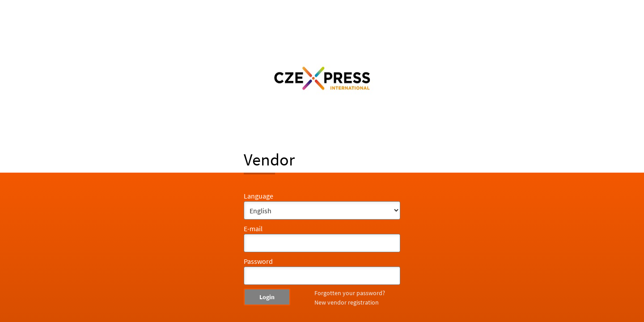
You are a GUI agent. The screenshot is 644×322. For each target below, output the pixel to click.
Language (258, 196)
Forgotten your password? (350, 293)
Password (258, 261)
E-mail (253, 229)
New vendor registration (347, 302)
